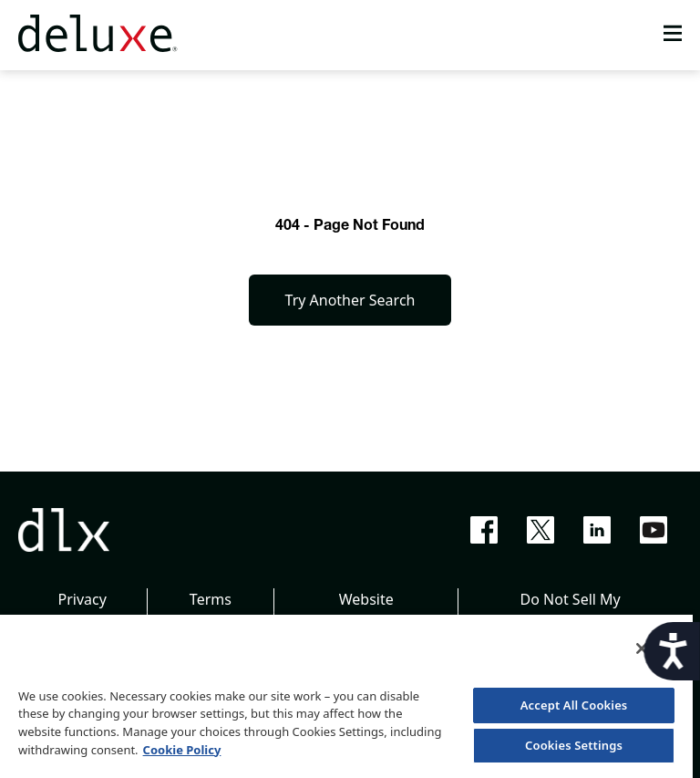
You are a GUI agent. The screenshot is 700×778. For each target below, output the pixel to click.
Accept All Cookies (574, 705)
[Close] (642, 648)
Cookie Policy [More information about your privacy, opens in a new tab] (182, 750)
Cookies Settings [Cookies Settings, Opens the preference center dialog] (574, 745)
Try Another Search (350, 300)
